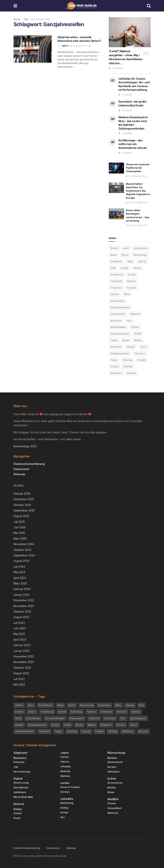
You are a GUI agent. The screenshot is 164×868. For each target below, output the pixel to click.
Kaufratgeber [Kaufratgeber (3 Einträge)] (118, 327)
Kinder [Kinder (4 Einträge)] (135, 327)
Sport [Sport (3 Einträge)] (144, 347)
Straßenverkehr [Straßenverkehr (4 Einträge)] (120, 353)
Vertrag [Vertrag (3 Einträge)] (128, 366)
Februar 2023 (22, 645)
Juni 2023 (20, 628)
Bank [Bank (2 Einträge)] (114, 255)
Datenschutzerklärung (29, 464)
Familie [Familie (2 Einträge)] (131, 281)
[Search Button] (149, 6)
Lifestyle (66, 766)
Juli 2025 (19, 522)
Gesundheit (114, 808)
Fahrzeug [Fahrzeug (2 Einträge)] (116, 281)
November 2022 (24, 662)
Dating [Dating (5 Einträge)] (142, 261)
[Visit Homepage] (82, 6)
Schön (112, 778)
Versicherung (22, 772)
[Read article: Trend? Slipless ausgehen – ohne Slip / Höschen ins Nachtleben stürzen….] (130, 32)
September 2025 (24, 510)
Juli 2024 (19, 567)
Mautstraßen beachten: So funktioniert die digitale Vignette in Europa (138, 191)
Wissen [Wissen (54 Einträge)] (132, 373)
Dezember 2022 (24, 656)
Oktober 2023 (22, 611)
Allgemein (20, 753)
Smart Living (21, 783)
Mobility (65, 771)
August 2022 (21, 673)
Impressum (21, 469)
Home (17, 19)
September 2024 (24, 555)
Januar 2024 (21, 595)
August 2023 (21, 617)
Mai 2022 (19, 684)
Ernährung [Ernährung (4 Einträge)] (117, 275)
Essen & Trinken (70, 787)
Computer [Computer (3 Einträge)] (117, 261)
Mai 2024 (19, 572)
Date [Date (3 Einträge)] (130, 261)
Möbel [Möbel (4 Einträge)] (138, 340)
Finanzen (19, 762)
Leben (65, 753)
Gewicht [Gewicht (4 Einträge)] (135, 314)
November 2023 (24, 606)
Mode (111, 792)
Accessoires (115, 783)
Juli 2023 (19, 623)
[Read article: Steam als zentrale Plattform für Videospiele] (116, 168)
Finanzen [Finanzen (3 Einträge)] (116, 288)
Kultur (18, 809)
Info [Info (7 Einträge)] (129, 321)
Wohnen (65, 776)
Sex (63, 817)
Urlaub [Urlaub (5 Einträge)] (115, 366)
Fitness (112, 803)
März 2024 (20, 583)
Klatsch (19, 804)
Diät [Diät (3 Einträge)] (113, 268)
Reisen (112, 758)
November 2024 (24, 544)
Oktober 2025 (22, 505)
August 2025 (21, 516)
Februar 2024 (22, 589)
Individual (113, 772)
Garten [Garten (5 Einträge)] (115, 294)
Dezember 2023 (24, 600)
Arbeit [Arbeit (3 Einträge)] (114, 248)
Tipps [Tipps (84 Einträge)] (114, 360)
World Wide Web (23, 797)
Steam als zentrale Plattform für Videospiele (138, 168)
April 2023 (20, 640)
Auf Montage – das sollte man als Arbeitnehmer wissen (133, 144)
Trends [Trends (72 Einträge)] (142, 360)
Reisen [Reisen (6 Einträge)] (131, 347)
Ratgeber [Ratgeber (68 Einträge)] (116, 347)
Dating (64, 808)
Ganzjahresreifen (40, 19)
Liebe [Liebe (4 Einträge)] (114, 340)
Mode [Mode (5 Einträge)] (126, 340)
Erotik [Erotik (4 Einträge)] (132, 275)
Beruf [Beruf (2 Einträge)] (125, 255)
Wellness (113, 813)
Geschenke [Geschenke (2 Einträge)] (118, 301)
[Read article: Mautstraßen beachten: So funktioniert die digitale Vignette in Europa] (116, 188)
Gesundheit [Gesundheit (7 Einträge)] (118, 314)
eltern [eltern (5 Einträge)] (137, 268)
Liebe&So (67, 799)
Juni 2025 (20, 527)
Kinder (64, 812)
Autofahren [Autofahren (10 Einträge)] (141, 248)
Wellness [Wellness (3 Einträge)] (116, 373)
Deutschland (115, 762)
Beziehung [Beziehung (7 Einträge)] (140, 255)
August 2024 (21, 561)
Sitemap (19, 474)
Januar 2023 (21, 651)
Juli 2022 (19, 679)
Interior (65, 762)
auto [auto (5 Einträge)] (126, 248)
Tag (26, 19)
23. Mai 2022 (78, 46)
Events (18, 813)
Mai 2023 (19, 634)
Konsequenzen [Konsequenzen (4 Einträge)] (120, 334)
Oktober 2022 (22, 668)
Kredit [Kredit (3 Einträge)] (138, 334)
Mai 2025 (19, 533)
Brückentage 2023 (25, 446)
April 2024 (20, 578)
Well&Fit (113, 799)
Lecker (65, 783)
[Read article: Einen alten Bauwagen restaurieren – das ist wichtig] (116, 214)
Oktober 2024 (22, 550)
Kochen (65, 792)
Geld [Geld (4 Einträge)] (127, 294)
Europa (112, 767)
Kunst (17, 818)
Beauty (112, 787)
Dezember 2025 (24, 499)
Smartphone (21, 787)
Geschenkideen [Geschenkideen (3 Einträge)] (120, 307)
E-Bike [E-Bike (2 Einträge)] (125, 268)
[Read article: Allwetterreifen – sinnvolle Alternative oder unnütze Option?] (33, 49)
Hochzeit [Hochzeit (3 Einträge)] (116, 321)
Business (20, 758)
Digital (18, 778)
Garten (65, 757)
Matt (66, 46)
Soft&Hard (20, 792)
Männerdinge (116, 753)
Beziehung (67, 803)
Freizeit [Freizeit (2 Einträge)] (132, 288)
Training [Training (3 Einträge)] (128, 360)
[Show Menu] (15, 6)
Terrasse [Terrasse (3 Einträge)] (140, 353)
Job (16, 767)
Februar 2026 (22, 494)
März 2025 (20, 539)
